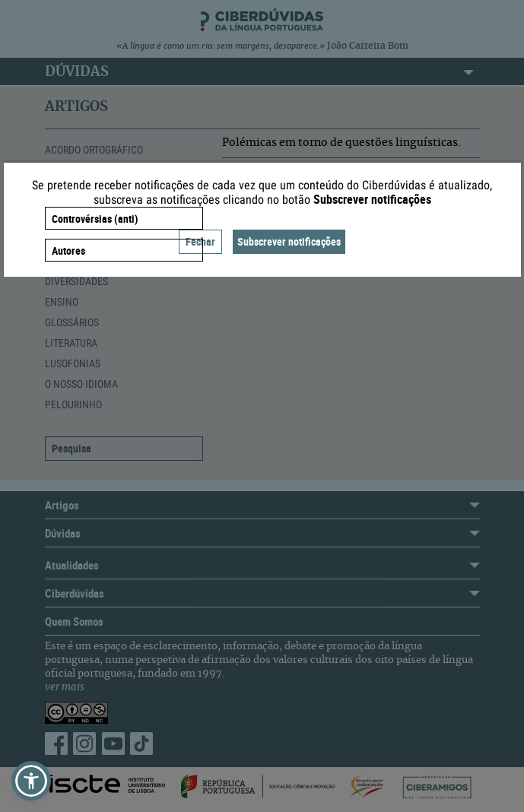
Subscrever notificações (289, 241)
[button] (31, 781)
